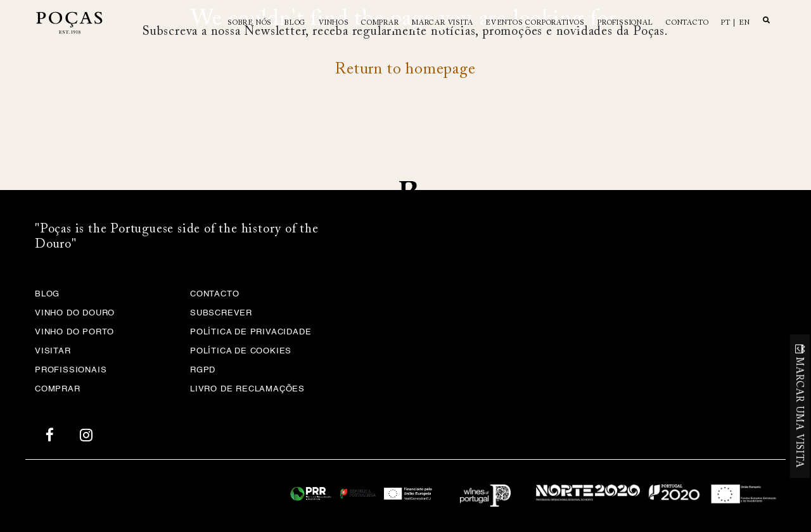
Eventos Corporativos (535, 23)
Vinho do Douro (75, 313)
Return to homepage (405, 70)
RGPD (203, 370)
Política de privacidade (251, 332)
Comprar (380, 23)
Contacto (687, 23)
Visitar (53, 351)
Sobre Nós (250, 23)
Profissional (625, 23)
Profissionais (71, 370)
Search (766, 20)
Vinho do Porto (74, 332)
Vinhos (334, 23)
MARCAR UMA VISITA (799, 413)
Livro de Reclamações (247, 389)
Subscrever (221, 313)
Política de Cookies (241, 351)
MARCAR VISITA (442, 23)
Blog (295, 23)
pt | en (736, 23)
